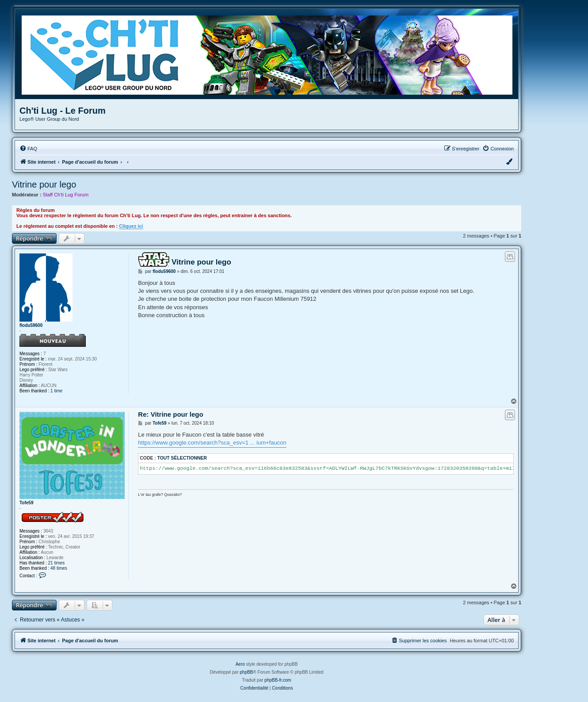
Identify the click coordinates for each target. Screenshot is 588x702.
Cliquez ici (131, 226)
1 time (56, 391)
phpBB (246, 672)
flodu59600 (31, 325)
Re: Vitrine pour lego (170, 414)
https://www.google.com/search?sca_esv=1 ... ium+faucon (212, 443)
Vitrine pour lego (44, 184)
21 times (57, 563)
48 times (59, 568)
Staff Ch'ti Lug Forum (66, 195)
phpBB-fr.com (278, 680)
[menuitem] (28, 149)
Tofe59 (27, 503)
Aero (240, 664)
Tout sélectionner (182, 458)
